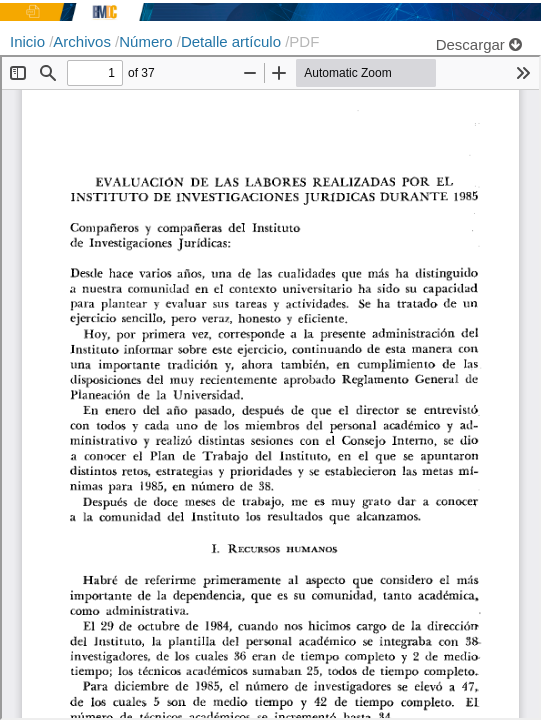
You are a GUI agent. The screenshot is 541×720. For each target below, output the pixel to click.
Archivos (84, 41)
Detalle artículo (233, 41)
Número (148, 41)
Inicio (29, 41)
